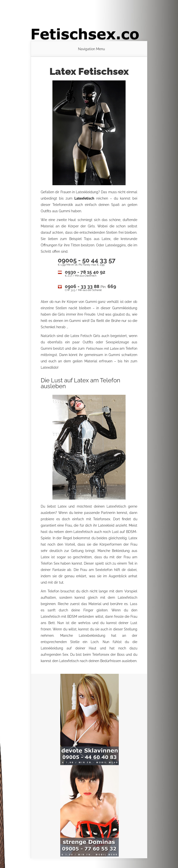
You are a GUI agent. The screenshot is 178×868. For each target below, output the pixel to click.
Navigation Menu (91, 49)
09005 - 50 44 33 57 (87, 260)
